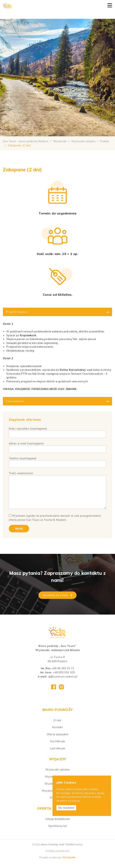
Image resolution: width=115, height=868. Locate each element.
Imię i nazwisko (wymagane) (57, 431)
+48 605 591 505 (64, 678)
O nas (57, 726)
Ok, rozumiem (66, 808)
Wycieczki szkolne (57, 775)
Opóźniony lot (57, 832)
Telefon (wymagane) (57, 461)
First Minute (58, 747)
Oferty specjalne (58, 740)
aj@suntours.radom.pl (63, 682)
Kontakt (57, 733)
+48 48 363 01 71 (63, 674)
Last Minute (58, 754)
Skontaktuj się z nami (57, 601)
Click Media (69, 863)
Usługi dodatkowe (58, 825)
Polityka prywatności (58, 857)
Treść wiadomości (57, 494)
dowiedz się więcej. (68, 801)
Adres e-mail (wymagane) (57, 446)
